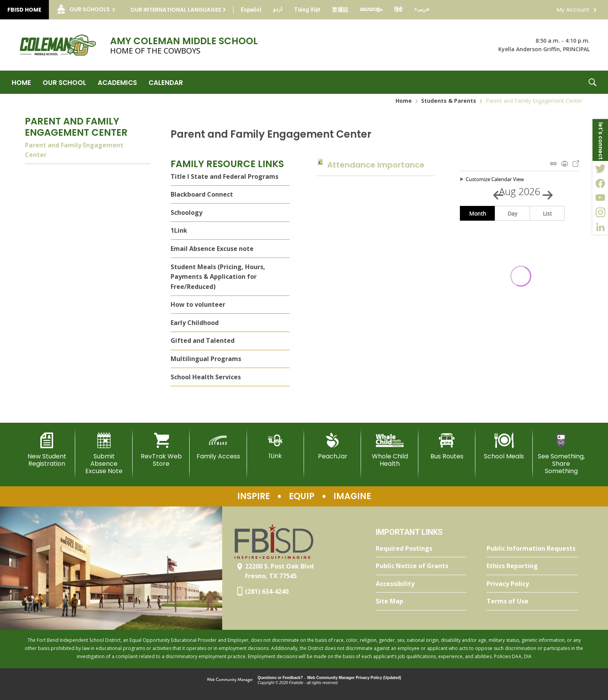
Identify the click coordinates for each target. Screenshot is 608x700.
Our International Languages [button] (176, 10)
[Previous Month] (495, 192)
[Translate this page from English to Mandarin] (340, 10)
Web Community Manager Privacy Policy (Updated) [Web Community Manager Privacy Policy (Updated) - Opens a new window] (354, 678)
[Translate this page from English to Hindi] (398, 10)
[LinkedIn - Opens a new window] (600, 227)
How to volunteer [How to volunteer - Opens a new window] (198, 304)
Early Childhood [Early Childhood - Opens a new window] (195, 323)
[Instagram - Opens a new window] (600, 213)
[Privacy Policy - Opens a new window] (532, 584)
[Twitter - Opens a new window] (600, 168)
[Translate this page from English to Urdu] (278, 9)
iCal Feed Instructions (553, 164)
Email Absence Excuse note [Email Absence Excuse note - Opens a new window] (212, 249)
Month (478, 213)
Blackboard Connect (202, 194)
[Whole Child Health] (389, 450)
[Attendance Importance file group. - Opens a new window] (376, 165)
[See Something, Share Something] (561, 454)
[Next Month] (544, 192)
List (547, 213)
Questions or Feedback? (280, 678)
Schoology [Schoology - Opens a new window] (187, 213)
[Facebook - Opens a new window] (600, 183)
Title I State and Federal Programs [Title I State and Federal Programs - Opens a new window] (225, 176)
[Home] (21, 82)
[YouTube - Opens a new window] (600, 198)
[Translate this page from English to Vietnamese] (307, 10)
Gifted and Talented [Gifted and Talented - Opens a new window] (203, 340)
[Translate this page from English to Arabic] (422, 9)
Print (565, 164)
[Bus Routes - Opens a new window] (447, 446)
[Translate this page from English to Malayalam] (371, 9)
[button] (592, 82)
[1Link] (275, 446)
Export (576, 164)
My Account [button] (573, 10)
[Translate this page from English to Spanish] (251, 10)
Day (512, 213)
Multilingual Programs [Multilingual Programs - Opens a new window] (206, 359)
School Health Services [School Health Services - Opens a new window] (206, 377)
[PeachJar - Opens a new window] (332, 446)
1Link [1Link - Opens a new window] (179, 230)
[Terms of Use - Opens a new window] (532, 601)
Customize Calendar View (495, 179)
